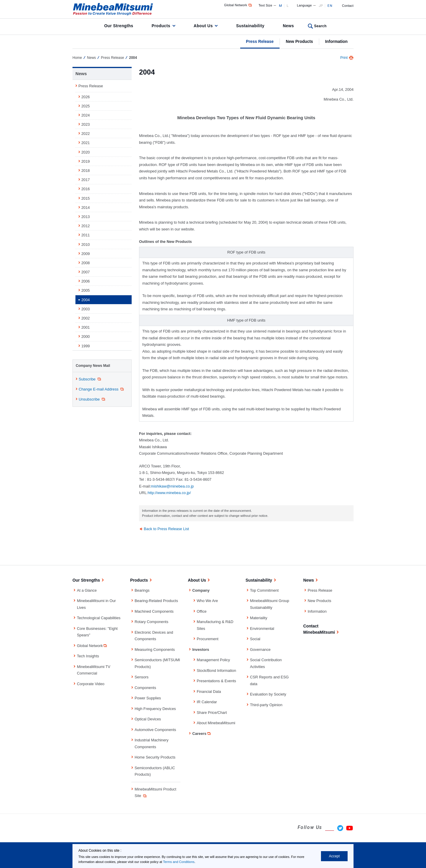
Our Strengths (119, 26)
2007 (85, 272)
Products (161, 26)
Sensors (142, 677)
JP (321, 6)
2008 (85, 263)
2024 (85, 115)
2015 (85, 198)
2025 (85, 106)
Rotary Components (151, 622)
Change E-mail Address (102, 389)
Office (202, 611)
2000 (85, 337)
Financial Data (209, 692)
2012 (85, 226)
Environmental (262, 629)
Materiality (259, 618)
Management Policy (213, 660)
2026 (85, 97)
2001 (85, 327)
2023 (85, 124)
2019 (85, 161)
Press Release (260, 41)
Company (201, 590)
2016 (85, 189)
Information (336, 41)
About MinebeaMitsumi (216, 723)
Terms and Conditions (179, 862)
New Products (299, 41)
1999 (85, 346)
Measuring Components (155, 650)
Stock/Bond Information (216, 671)
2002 (85, 318)
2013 (85, 217)
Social (255, 639)
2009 (85, 254)
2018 (85, 171)
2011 (85, 235)
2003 (85, 309)
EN (330, 6)
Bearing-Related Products (156, 601)
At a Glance (87, 590)
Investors (201, 650)
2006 (85, 281)
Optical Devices (148, 719)
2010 (85, 245)
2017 (85, 180)
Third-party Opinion (266, 705)
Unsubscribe (92, 399)
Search (320, 26)
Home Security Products (155, 757)
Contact (348, 6)
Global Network (239, 5)
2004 (85, 300)
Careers (202, 734)
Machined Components (154, 611)
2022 (85, 134)
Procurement (208, 639)
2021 (85, 143)
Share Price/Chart (212, 713)
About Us (203, 26)
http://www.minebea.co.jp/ (169, 493)
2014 (85, 208)
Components (145, 688)
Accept (334, 856)
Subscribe (90, 379)
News (288, 26)
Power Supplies (148, 698)
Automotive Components (155, 730)
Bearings (142, 590)
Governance (260, 650)
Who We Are (207, 601)
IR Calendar (207, 702)
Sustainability (250, 26)
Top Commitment (264, 590)
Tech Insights (88, 656)
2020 (85, 152)
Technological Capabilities (99, 618)
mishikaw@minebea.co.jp (172, 486)
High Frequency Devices (155, 709)
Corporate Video (91, 684)
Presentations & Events (216, 681)
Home (77, 58)
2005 (85, 290)
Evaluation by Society (268, 694)
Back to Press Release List (166, 529)
